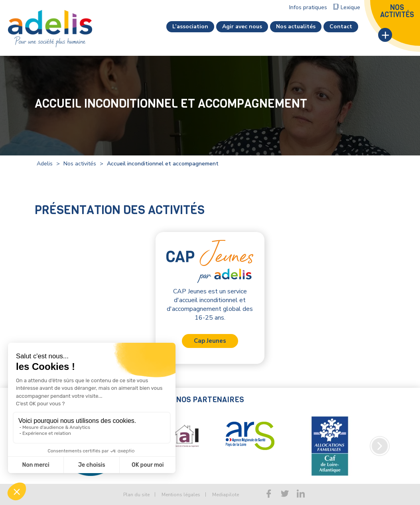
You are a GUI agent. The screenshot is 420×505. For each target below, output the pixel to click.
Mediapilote (226, 495)
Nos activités (80, 164)
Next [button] (380, 446)
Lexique (350, 7)
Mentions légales (181, 495)
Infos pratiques (308, 7)
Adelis (45, 164)
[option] (220, 436)
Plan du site (136, 495)
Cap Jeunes (210, 341)
